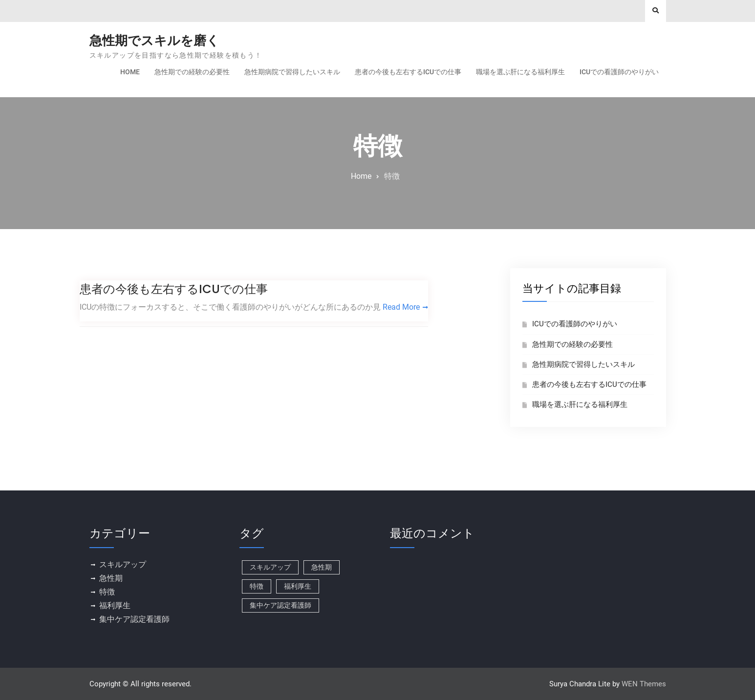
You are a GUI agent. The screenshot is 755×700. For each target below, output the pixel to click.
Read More (401, 307)
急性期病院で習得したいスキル (292, 72)
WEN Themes (644, 684)
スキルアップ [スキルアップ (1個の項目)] (270, 567)
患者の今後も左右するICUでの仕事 (408, 72)
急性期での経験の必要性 (192, 72)
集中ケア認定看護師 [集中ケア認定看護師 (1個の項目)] (280, 605)
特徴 (107, 592)
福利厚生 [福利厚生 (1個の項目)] (298, 586)
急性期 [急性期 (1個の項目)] (322, 567)
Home (130, 72)
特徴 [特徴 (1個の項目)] (257, 586)
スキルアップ (123, 564)
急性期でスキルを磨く (154, 41)
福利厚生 (115, 605)
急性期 (111, 578)
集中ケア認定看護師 (134, 619)
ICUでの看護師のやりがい (619, 72)
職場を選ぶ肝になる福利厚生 (520, 72)
